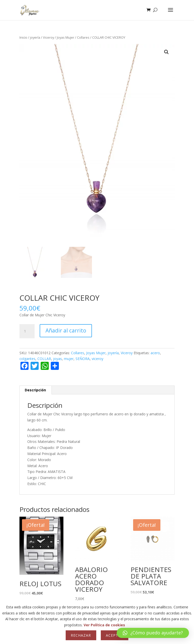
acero (155, 353)
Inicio (23, 37)
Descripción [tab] (35, 390)
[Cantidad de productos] (27, 331)
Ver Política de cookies (104, 625)
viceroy (98, 359)
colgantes (27, 359)
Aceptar (115, 635)
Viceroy (48, 37)
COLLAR (44, 359)
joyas (57, 359)
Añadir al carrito (66, 330)
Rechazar (81, 635)
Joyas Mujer (66, 37)
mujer (69, 359)
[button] (166, 52)
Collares (83, 37)
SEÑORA (83, 359)
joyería (35, 37)
